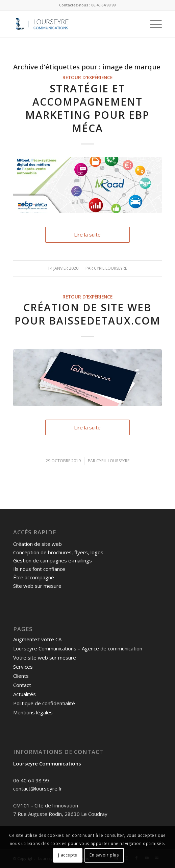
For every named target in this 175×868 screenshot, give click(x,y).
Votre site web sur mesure (45, 658)
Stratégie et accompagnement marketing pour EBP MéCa (87, 108)
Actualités (24, 694)
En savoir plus (104, 855)
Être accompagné (34, 577)
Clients (21, 676)
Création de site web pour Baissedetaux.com (87, 314)
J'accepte (68, 855)
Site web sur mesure (37, 586)
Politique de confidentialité (44, 703)
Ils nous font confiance (39, 569)
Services (23, 667)
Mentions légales (33, 712)
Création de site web (37, 544)
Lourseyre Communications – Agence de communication (78, 648)
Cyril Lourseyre (110, 268)
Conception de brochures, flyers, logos (58, 552)
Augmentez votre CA (37, 639)
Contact (22, 685)
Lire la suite (87, 235)
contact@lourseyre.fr (38, 788)
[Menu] (153, 24)
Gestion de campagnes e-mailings (53, 560)
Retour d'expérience (87, 77)
